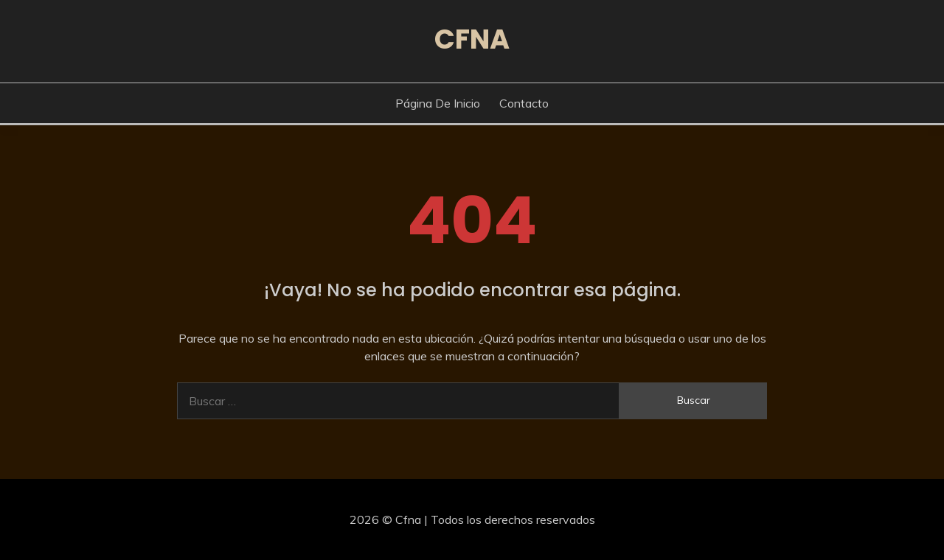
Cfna (472, 39)
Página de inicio (438, 103)
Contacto (524, 103)
